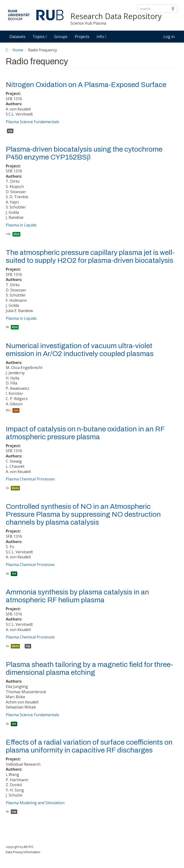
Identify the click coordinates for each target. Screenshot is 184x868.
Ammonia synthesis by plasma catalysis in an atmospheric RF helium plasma (77, 596)
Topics (40, 37)
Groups (61, 37)
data (15, 488)
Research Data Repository (116, 16)
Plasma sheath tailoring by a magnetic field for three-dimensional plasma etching (89, 668)
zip (10, 131)
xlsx (16, 234)
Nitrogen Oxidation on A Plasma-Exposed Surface (86, 85)
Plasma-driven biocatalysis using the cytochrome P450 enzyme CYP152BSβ (84, 153)
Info (101, 37)
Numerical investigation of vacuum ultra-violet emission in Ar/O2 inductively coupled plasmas (80, 350)
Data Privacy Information (23, 852)
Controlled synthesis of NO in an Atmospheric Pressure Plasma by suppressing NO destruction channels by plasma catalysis (83, 514)
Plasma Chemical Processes (30, 479)
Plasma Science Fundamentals (32, 122)
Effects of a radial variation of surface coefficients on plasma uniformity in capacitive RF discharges (89, 746)
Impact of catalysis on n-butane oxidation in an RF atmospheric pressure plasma (85, 433)
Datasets (17, 37)
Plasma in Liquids (21, 225)
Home (18, 50)
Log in (169, 37)
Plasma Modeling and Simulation (35, 803)
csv (16, 410)
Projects (82, 37)
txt (14, 574)
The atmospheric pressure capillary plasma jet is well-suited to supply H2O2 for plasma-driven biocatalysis (90, 256)
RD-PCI (29, 847)
